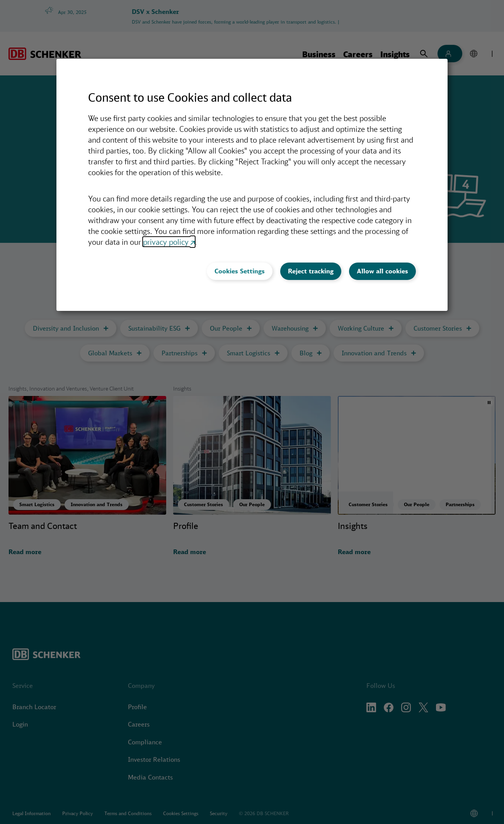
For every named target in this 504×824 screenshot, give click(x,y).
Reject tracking (311, 271)
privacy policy (166, 242)
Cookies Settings (240, 271)
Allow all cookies (382, 271)
